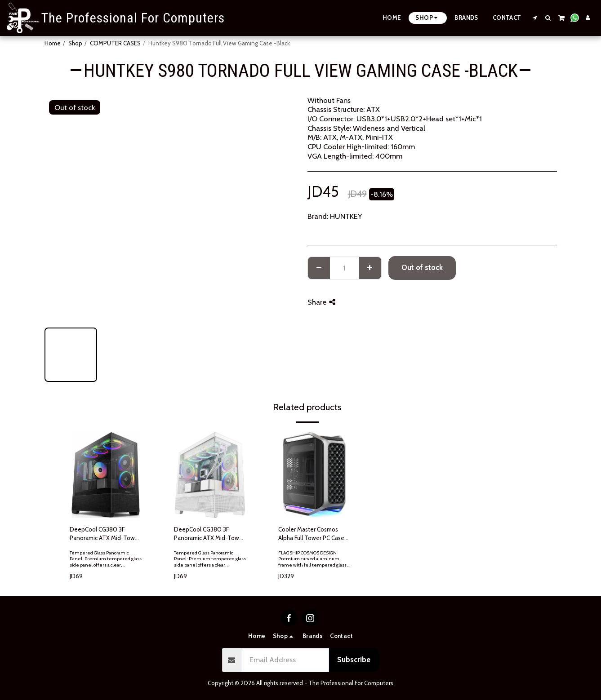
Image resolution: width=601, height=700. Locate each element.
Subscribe (354, 660)
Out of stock (422, 267)
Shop (75, 43)
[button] (535, 18)
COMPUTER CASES (115, 43)
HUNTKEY (346, 216)
